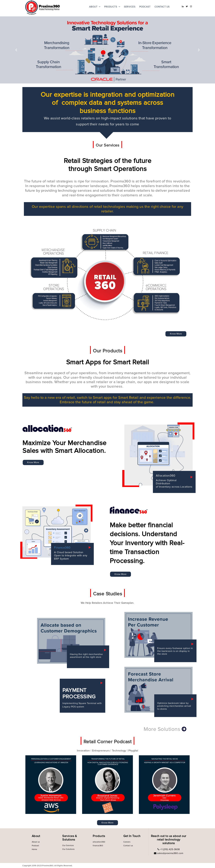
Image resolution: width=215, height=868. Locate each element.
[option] (51, 785)
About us (36, 842)
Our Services (68, 846)
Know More (176, 334)
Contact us (128, 846)
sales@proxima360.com (170, 853)
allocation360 (99, 842)
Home (34, 849)
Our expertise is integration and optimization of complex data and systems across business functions (108, 103)
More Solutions (165, 729)
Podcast (35, 846)
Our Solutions (68, 849)
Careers (127, 842)
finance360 (98, 846)
